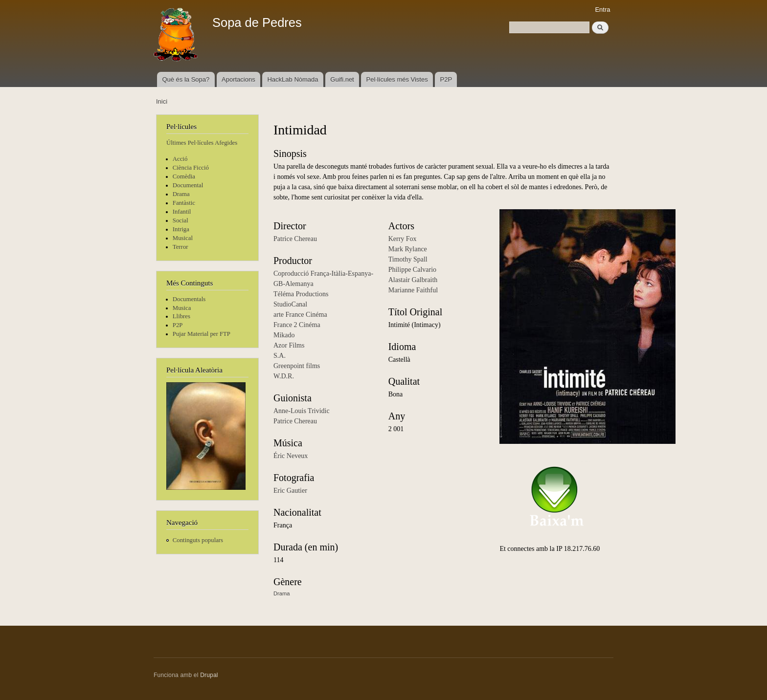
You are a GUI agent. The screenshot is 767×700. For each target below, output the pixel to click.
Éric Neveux (291, 456)
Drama (181, 194)
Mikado (284, 335)
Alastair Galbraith (413, 280)
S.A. (280, 356)
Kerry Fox (403, 239)
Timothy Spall (408, 259)
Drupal (209, 675)
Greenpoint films (297, 366)
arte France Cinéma (300, 315)
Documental (188, 185)
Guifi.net (342, 79)
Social (180, 220)
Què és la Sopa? (186, 79)
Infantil (182, 212)
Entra (602, 10)
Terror (180, 247)
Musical (183, 238)
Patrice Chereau (295, 239)
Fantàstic (184, 203)
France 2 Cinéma (297, 325)
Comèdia (184, 176)
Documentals (189, 299)
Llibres (181, 316)
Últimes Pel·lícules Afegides (202, 143)
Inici (162, 101)
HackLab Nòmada (293, 79)
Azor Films (289, 345)
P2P (446, 79)
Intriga (181, 229)
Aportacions (238, 79)
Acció (180, 159)
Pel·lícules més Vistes (397, 79)
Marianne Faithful (413, 290)
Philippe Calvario (412, 270)
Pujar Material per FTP (202, 334)
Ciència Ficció (191, 168)
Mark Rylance (408, 249)
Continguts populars (198, 540)
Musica (182, 308)
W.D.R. (284, 376)
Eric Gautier (290, 491)
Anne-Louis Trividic (302, 411)
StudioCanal (290, 304)
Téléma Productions (301, 294)
